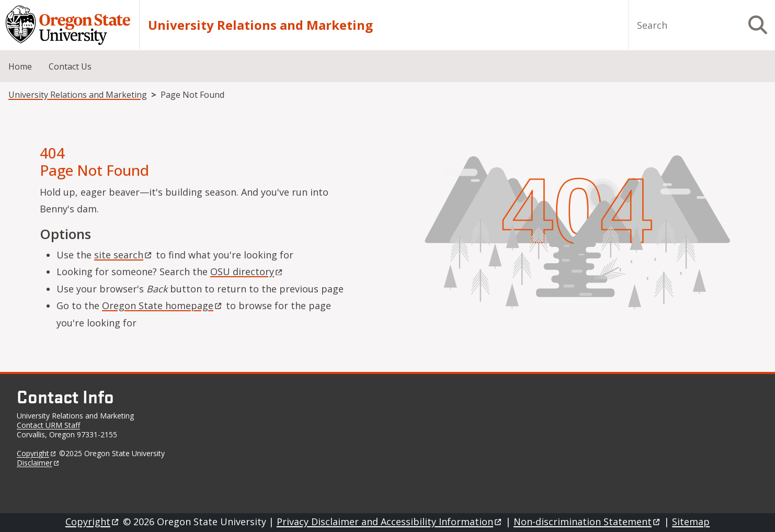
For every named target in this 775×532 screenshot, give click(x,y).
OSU (247, 271)
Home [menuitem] (20, 66)
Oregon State (163, 305)
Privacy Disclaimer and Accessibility (390, 522)
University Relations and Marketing (260, 25)
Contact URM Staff (48, 425)
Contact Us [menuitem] (70, 66)
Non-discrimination (588, 522)
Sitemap (691, 522)
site (124, 255)
